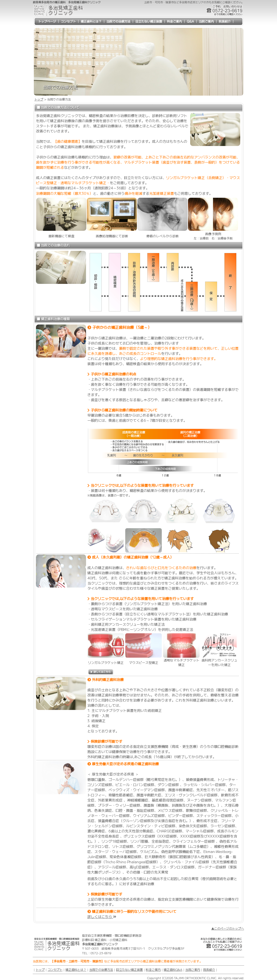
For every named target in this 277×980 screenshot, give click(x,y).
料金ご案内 (153, 969)
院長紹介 (209, 969)
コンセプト (55, 969)
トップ (39, 99)
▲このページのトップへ (228, 928)
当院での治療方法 (101, 969)
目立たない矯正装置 (129, 969)
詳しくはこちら (102, 916)
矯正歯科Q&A (173, 969)
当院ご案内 (193, 969)
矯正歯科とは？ (76, 969)
